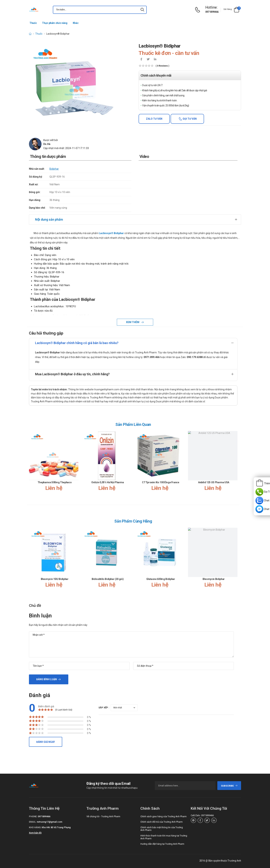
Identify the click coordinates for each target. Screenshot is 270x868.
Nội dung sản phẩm (49, 219)
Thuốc (33, 23)
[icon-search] (142, 10)
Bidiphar (54, 169)
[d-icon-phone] (198, 10)
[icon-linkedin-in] (155, 60)
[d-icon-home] (30, 34)
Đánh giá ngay (46, 742)
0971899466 (212, 12)
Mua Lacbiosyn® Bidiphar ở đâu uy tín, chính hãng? (72, 374)
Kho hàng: (35, 827)
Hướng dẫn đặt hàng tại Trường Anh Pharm (162, 844)
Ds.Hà (47, 144)
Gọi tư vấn (189, 119)
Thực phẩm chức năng (55, 23)
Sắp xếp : (104, 708)
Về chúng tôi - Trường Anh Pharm (103, 816)
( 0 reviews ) (162, 66)
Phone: (33, 816)
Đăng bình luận (47, 679)
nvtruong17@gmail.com (50, 822)
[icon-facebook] (141, 60)
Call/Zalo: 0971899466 (202, 815)
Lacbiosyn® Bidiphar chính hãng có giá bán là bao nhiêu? (77, 343)
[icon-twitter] (148, 60)
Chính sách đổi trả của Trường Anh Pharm (162, 822)
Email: (33, 822)
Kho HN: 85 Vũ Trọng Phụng (56, 827)
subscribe (229, 786)
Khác (76, 23)
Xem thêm (133, 322)
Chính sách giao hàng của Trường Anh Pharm (163, 816)
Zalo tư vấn (154, 119)
